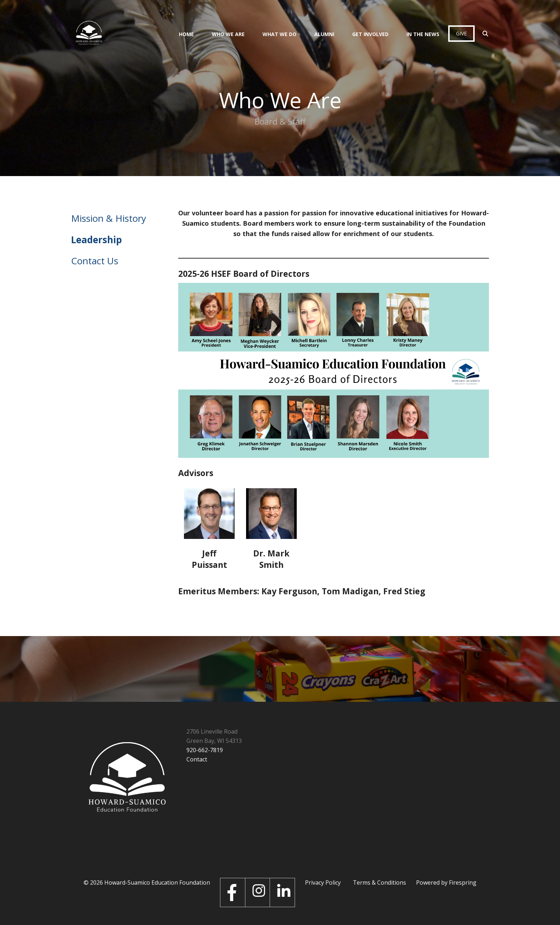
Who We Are (228, 34)
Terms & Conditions (379, 882)
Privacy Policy (323, 882)
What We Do (279, 34)
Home (186, 34)
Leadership (96, 240)
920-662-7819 (205, 750)
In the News (423, 34)
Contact (197, 759)
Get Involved (370, 34)
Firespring (463, 882)
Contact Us (95, 261)
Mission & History (109, 218)
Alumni (324, 34)
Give (461, 33)
